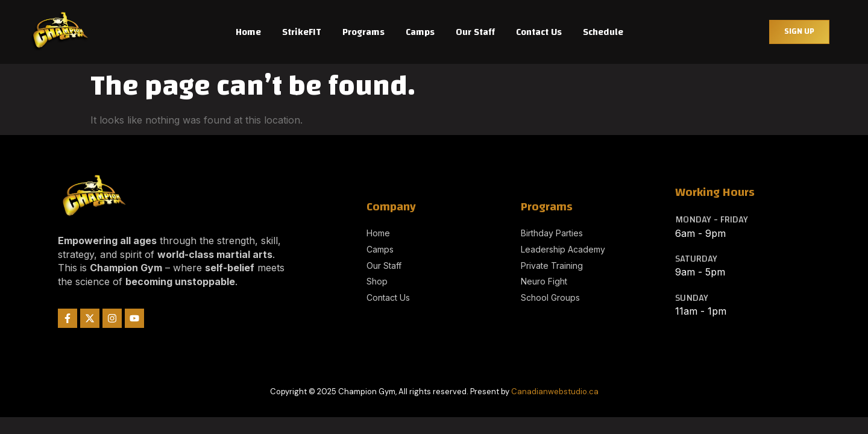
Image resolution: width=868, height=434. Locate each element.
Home (248, 32)
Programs (363, 32)
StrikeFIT (302, 32)
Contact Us (539, 32)
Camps (420, 32)
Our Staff (475, 32)
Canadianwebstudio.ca (555, 392)
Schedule (603, 32)
